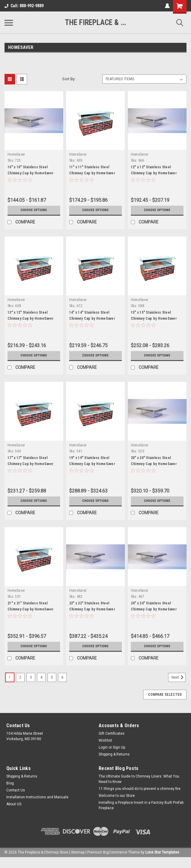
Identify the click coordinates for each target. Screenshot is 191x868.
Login (103, 747)
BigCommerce (115, 852)
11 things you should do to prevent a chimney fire (140, 789)
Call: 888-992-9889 (24, 6)
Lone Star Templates (162, 852)
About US (14, 804)
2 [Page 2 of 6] (20, 677)
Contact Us (16, 790)
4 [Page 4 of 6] (41, 677)
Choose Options (34, 210)
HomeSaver (16, 154)
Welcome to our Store (117, 796)
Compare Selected (165, 695)
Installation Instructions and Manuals (37, 797)
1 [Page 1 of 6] (10, 677)
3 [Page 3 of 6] (31, 677)
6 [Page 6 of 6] (62, 677)
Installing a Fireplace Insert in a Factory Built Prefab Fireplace (141, 805)
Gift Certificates (112, 733)
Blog (10, 783)
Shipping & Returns (114, 754)
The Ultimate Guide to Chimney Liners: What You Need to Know (139, 779)
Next (179, 677)
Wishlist (105, 740)
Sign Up (119, 747)
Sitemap (78, 852)
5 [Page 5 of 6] (52, 677)
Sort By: (69, 79)
